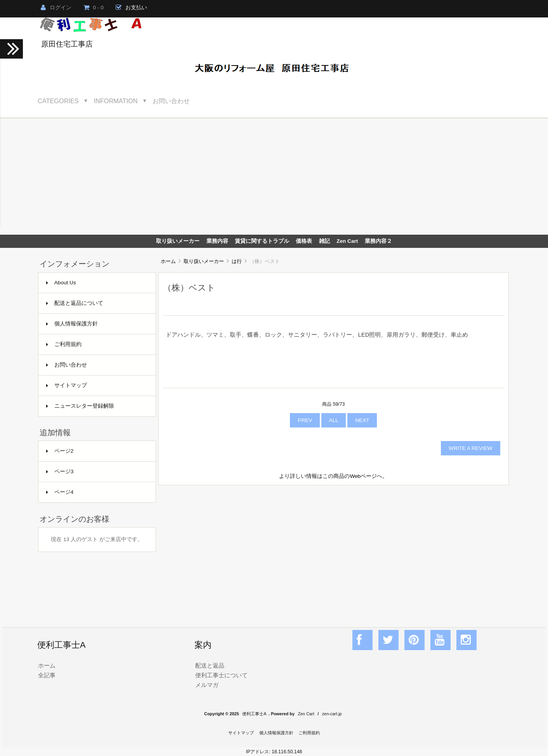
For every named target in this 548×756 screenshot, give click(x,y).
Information (116, 101)
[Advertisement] (274, 176)
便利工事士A (254, 714)
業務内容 (217, 241)
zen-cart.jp (332, 714)
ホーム (168, 261)
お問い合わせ (171, 101)
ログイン (56, 8)
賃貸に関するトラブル (262, 241)
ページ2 (60, 451)
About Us (61, 283)
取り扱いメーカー (204, 261)
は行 (237, 261)
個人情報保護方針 (72, 324)
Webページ (363, 476)
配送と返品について (75, 303)
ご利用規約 (64, 344)
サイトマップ (67, 385)
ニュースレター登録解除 (80, 406)
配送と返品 (210, 665)
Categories (58, 101)
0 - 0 (94, 8)
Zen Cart (347, 241)
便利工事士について (221, 675)
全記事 (47, 675)
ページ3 (60, 471)
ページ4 (60, 492)
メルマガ (207, 685)
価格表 (304, 241)
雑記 (324, 241)
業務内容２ (378, 241)
